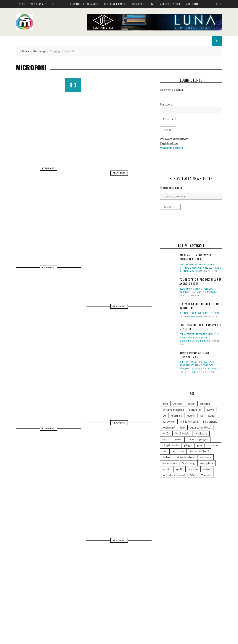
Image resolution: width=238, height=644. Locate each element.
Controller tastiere (191, 362)
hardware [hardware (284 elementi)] (169, 421)
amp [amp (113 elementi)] (165, 404)
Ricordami (168, 119)
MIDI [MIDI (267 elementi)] (166, 433)
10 (98, 537)
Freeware (201, 334)
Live (152, 4)
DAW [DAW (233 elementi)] (210, 409)
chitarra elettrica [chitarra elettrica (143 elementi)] (173, 409)
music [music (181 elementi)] (166, 439)
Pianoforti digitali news (200, 289)
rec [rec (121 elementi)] (165, 451)
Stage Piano (212, 369)
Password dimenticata (174, 139)
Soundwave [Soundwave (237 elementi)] (170, 463)
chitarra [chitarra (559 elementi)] (205, 404)
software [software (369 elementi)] (205, 457)
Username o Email (171, 89)
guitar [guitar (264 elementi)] (212, 415)
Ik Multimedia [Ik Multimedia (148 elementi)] (189, 421)
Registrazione (169, 143)
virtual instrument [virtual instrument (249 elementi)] (174, 475)
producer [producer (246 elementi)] (213, 445)
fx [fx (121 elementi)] (202, 415)
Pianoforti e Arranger (84, 4)
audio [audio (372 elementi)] (191, 404)
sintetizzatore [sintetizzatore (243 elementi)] (186, 457)
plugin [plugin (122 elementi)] (188, 445)
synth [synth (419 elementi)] (179, 469)
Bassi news (210, 265)
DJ (63, 4)
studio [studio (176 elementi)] (167, 469)
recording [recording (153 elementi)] (178, 451)
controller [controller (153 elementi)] (195, 409)
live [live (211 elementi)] (182, 427)
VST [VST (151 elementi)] (193, 475)
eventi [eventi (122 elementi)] (191, 415)
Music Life (192, 4)
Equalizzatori (187, 334)
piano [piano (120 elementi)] (190, 439)
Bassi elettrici (194, 265)
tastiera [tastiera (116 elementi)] (193, 469)
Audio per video (170, 4)
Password (166, 104)
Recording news (201, 341)
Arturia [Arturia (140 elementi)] (178, 404)
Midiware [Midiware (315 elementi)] (201, 433)
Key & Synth (39, 4)
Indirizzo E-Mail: (171, 188)
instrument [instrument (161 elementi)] (210, 421)
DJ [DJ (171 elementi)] (164, 415)
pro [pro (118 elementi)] (200, 445)
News (22, 4)
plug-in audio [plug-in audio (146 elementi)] (171, 445)
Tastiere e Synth (189, 372)
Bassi (182, 265)
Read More (48, 168)
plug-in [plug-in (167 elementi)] (204, 439)
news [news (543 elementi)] (178, 439)
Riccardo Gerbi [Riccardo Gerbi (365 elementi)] (199, 451)
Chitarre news (187, 271)
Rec (54, 4)
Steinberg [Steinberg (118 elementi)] (188, 463)
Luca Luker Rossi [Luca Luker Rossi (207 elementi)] (200, 427)
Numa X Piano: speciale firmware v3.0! (194, 355)
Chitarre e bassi (115, 4)
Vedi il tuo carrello (171, 148)
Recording (185, 341)
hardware (210, 362)
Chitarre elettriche (210, 268)
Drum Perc (138, 4)
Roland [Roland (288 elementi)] (167, 457)
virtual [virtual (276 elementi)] (207, 469)
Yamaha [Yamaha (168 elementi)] (206, 475)
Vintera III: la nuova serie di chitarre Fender (198, 257)
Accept (218, 640)
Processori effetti (199, 338)
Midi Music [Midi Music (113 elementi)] (182, 433)
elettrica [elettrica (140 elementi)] (177, 415)
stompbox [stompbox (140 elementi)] (206, 463)
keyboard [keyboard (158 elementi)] (169, 427)
